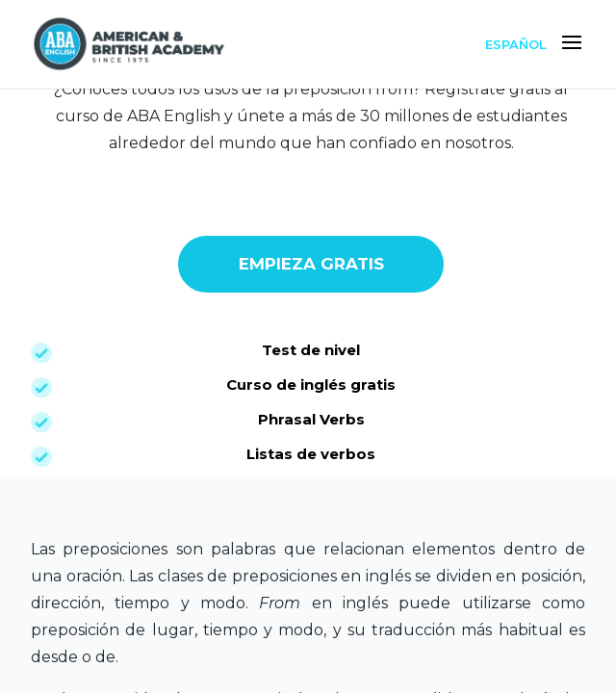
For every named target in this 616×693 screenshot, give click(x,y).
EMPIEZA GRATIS (311, 265)
